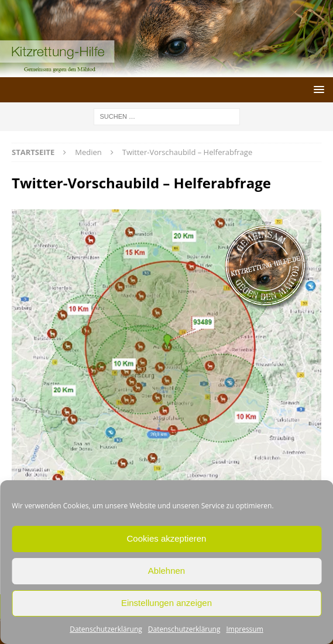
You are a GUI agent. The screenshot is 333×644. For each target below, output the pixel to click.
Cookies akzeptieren (167, 538)
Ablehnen (166, 571)
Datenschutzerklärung (106, 629)
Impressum (244, 629)
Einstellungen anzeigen (166, 603)
